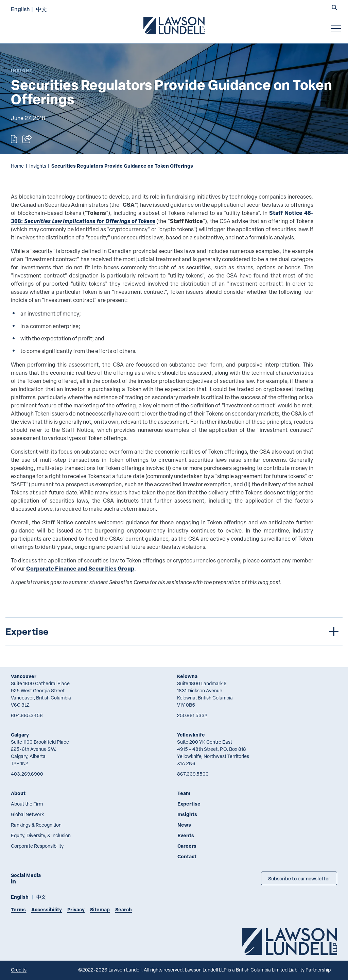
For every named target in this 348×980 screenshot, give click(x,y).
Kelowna (187, 676)
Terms (18, 909)
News (184, 825)
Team (184, 793)
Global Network (27, 814)
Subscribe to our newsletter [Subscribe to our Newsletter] (299, 878)
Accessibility (47, 909)
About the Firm (27, 804)
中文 (41, 9)
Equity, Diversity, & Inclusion (41, 835)
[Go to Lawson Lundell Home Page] (174, 26)
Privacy (76, 909)
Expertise (189, 804)
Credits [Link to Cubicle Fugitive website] (19, 970)
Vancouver (24, 676)
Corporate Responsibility (37, 846)
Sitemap (100, 909)
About (18, 793)
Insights (38, 166)
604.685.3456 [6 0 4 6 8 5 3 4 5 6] (27, 715)
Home (17, 166)
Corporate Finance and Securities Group (80, 568)
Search (124, 909)
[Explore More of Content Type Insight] (22, 71)
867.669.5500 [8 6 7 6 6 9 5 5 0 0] (193, 774)
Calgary (20, 735)
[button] (334, 8)
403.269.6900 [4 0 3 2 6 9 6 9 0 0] (27, 774)
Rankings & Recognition (36, 825)
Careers (187, 846)
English (20, 9)
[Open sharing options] (27, 139)
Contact (187, 856)
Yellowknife (191, 735)
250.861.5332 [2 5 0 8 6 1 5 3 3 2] (192, 715)
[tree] (174, 631)
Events (186, 835)
